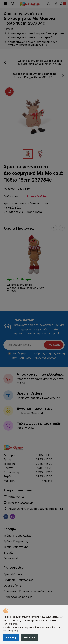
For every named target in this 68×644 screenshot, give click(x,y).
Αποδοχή (11, 637)
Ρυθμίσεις (30, 637)
